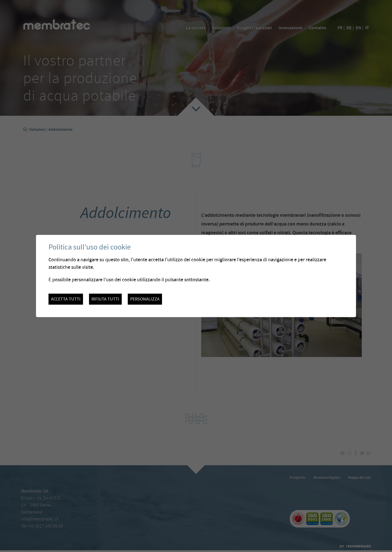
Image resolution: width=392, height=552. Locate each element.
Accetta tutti (66, 299)
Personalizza (145, 299)
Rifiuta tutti (105, 299)
